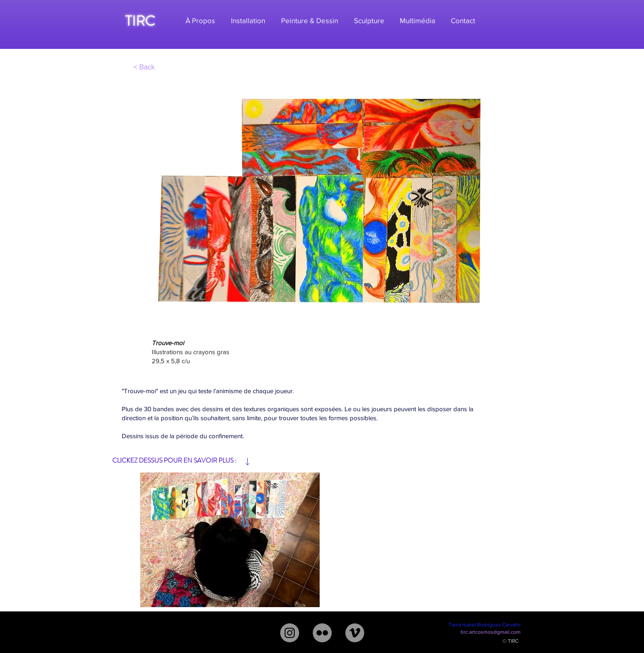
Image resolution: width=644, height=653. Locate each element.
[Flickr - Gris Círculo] (322, 633)
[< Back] (144, 67)
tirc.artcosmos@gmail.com (491, 632)
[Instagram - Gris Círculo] (290, 633)
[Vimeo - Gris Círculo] (355, 633)
